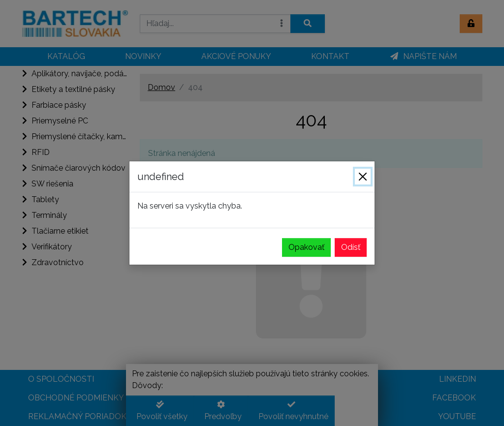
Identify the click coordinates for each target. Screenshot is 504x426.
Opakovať (306, 247)
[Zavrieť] (363, 177)
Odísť (351, 247)
